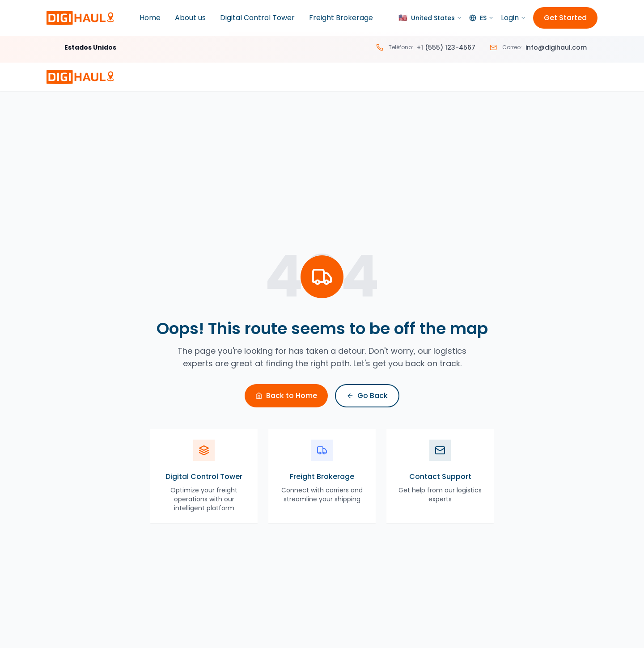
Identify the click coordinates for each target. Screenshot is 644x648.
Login (513, 18)
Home (150, 18)
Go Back (367, 396)
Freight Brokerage (341, 18)
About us (190, 18)
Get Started (565, 18)
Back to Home (286, 396)
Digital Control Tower (257, 18)
